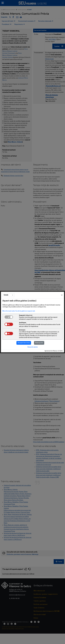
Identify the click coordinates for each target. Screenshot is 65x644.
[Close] (62, 295)
